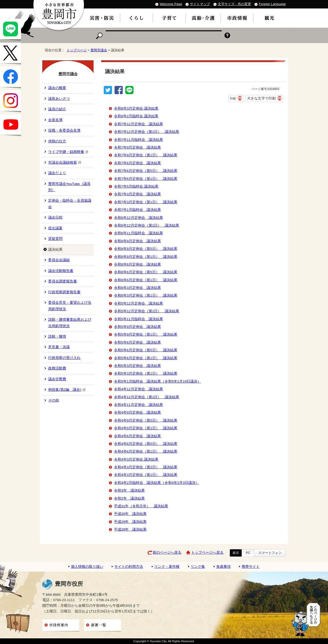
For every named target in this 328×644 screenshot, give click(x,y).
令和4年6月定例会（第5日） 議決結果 (146, 444)
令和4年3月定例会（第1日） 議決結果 (146, 475)
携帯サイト (251, 567)
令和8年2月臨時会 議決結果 (136, 116)
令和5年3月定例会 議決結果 (137, 366)
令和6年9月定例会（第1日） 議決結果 (146, 257)
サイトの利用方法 (129, 567)
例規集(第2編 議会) (67, 390)
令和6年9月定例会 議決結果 (137, 241)
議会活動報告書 (61, 271)
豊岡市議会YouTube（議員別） (69, 187)
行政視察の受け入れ (64, 358)
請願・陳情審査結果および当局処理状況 (70, 323)
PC (248, 553)
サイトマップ (200, 4)
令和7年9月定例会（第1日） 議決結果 (146, 155)
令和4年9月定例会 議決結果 (137, 412)
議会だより (57, 173)
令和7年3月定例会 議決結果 (137, 194)
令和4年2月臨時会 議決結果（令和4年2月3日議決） (157, 483)
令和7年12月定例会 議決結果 (139, 124)
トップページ (77, 50)
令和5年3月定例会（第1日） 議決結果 (146, 373)
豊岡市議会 (99, 50)
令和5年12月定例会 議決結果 (139, 303)
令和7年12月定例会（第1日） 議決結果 (147, 132)
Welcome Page (171, 4)
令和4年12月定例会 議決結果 (139, 389)
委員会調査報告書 (63, 281)
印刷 (233, 99)
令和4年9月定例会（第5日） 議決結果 (146, 420)
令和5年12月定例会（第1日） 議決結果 (147, 311)
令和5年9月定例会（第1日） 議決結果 (146, 334)
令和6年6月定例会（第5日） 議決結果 (146, 272)
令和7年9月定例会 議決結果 (137, 147)
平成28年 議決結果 (130, 529)
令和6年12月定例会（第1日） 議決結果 (147, 225)
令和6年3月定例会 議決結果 (137, 288)
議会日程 (55, 217)
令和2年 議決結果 (129, 498)
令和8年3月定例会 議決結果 (136, 108)
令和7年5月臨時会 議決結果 (136, 186)
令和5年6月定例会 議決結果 (137, 342)
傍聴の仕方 (57, 141)
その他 (54, 400)
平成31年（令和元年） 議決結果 (141, 506)
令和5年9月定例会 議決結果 (137, 327)
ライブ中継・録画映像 (68, 152)
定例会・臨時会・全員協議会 (70, 204)
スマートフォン (270, 553)
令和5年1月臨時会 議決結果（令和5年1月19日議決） (157, 381)
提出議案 (55, 228)
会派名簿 (55, 120)
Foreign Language (272, 4)
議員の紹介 (57, 109)
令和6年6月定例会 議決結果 (137, 264)
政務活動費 (57, 368)
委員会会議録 (59, 260)
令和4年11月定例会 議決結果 (139, 405)
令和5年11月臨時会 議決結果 (139, 319)
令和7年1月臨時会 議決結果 (137, 210)
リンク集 (198, 567)
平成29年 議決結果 (130, 522)
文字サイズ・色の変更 (234, 4)
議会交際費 (57, 379)
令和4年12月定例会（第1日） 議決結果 (147, 397)
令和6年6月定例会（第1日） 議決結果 (146, 280)
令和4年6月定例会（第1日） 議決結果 (146, 451)
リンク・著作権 (167, 567)
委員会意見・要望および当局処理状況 (70, 306)
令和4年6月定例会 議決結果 (137, 436)
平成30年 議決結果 (130, 514)
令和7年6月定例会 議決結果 (137, 163)
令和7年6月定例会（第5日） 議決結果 (146, 171)
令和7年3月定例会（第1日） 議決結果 (146, 202)
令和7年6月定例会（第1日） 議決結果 (146, 179)
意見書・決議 (59, 347)
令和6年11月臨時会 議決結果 (139, 233)
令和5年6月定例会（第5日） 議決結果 (146, 350)
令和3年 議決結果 (129, 490)
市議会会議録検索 (65, 163)
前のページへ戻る (167, 553)
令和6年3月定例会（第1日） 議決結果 (146, 295)
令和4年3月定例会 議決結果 (136, 459)
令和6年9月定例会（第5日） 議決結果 (146, 249)
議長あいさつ (59, 99)
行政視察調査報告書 (64, 292)
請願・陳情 (57, 336)
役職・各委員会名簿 (64, 130)
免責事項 (223, 567)
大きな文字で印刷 (261, 98)
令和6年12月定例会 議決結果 (139, 218)
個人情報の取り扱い (87, 567)
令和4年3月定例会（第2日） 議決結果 (146, 467)
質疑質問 (55, 239)
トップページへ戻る (207, 553)
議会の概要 (57, 88)
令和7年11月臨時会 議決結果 (139, 140)
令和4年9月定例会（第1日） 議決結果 (146, 428)
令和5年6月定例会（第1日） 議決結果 (146, 358)
